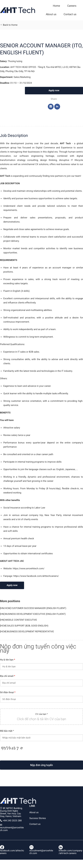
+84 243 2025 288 (12, 821)
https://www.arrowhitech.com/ (29, 569)
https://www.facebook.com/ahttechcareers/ (36, 576)
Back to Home (9, 25)
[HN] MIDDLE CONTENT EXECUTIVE (18, 620)
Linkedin (57, 107)
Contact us (70, 14)
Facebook (51, 107)
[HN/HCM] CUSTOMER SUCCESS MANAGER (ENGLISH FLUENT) (33, 608)
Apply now (54, 91)
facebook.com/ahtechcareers (12, 850)
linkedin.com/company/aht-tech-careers (70, 850)
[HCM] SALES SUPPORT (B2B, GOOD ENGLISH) (24, 626)
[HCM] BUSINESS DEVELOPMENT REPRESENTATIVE (27, 632)
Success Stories (38, 818)
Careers (72, 6)
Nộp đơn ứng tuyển (42, 765)
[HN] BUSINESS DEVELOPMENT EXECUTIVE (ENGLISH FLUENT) (33, 614)
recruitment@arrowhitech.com (41, 850)
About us (51, 14)
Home (56, 6)
